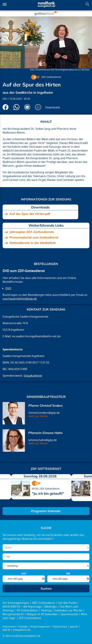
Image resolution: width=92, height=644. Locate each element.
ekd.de (6, 630)
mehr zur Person (38, 416)
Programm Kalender (46, 511)
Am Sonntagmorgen (16, 603)
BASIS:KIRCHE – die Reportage (22, 607)
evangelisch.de (22, 630)
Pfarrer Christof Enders (45, 406)
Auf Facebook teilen (6, 107)
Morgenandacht (13, 614)
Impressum (9, 627)
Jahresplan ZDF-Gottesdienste (32, 232)
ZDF (5, 99)
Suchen (87, 4)
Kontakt (23, 627)
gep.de (74, 627)
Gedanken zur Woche (68, 611)
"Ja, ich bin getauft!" (48, 493)
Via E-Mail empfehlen (27, 107)
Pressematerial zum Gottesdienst (34, 238)
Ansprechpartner (40, 627)
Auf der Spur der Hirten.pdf (30, 214)
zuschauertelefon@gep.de (20, 299)
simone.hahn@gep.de (43, 440)
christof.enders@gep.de (44, 413)
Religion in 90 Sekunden (42, 614)
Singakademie (33, 376)
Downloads (53, 108)
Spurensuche (69, 614)
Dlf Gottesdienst (27, 611)
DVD (8, 288)
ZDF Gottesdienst (51, 77)
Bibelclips (51, 607)
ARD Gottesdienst (44, 603)
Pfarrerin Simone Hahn (45, 433)
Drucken (38, 107)
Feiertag (46, 611)
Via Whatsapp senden (16, 107)
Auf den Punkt (67, 603)
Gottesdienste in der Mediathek (33, 243)
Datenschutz (60, 627)
